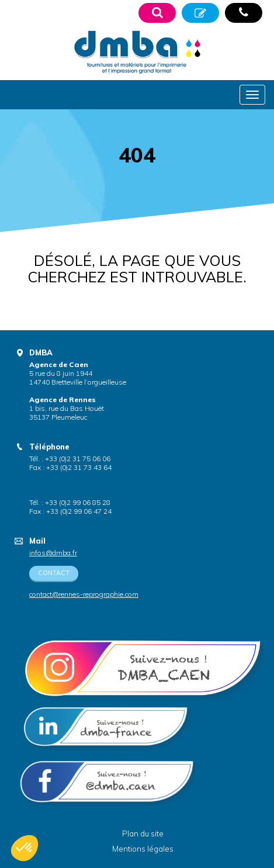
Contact (54, 573)
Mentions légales (143, 849)
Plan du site (143, 834)
